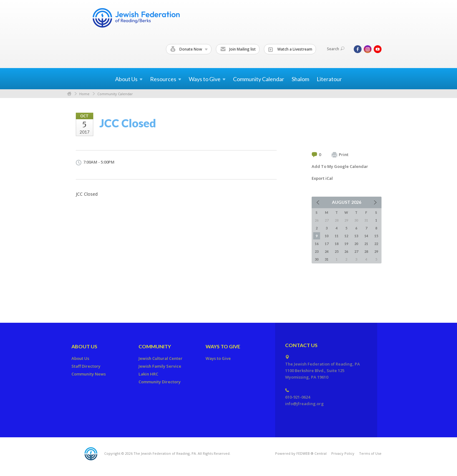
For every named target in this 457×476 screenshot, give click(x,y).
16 (317, 244)
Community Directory (160, 382)
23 (317, 251)
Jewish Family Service (160, 366)
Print (340, 155)
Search (336, 49)
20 (356, 244)
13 (356, 236)
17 (327, 244)
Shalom (300, 79)
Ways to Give (223, 346)
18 (337, 244)
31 (327, 259)
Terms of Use (370, 453)
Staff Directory (86, 366)
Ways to (207, 79)
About (129, 79)
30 (317, 259)
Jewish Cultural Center (160, 358)
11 (337, 236)
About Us (84, 346)
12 (346, 236)
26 (346, 251)
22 (376, 244)
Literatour (329, 79)
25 (337, 251)
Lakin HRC (148, 374)
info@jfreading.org (304, 404)
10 (327, 236)
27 (356, 251)
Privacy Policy (343, 453)
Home (69, 94)
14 (366, 236)
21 (366, 244)
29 (376, 251)
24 (327, 251)
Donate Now (189, 49)
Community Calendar (259, 79)
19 (346, 244)
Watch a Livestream (290, 49)
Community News (89, 374)
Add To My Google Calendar (340, 166)
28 (366, 251)
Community (155, 346)
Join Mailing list (238, 49)
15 (376, 236)
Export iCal (322, 178)
